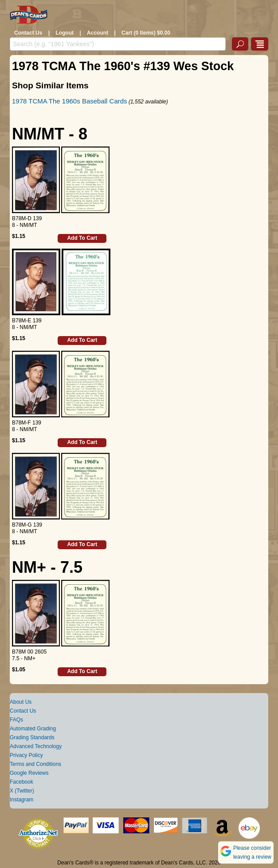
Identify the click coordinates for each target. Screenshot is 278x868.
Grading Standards (32, 737)
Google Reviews (29, 773)
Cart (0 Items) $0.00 (146, 33)
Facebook (22, 782)
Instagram (22, 800)
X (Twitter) (22, 791)
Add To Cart (82, 238)
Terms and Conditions (35, 764)
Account (98, 33)
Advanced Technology (36, 746)
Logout (65, 33)
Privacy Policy (26, 755)
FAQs (16, 720)
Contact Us (28, 33)
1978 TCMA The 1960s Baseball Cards (70, 101)
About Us (21, 702)
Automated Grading (33, 729)
